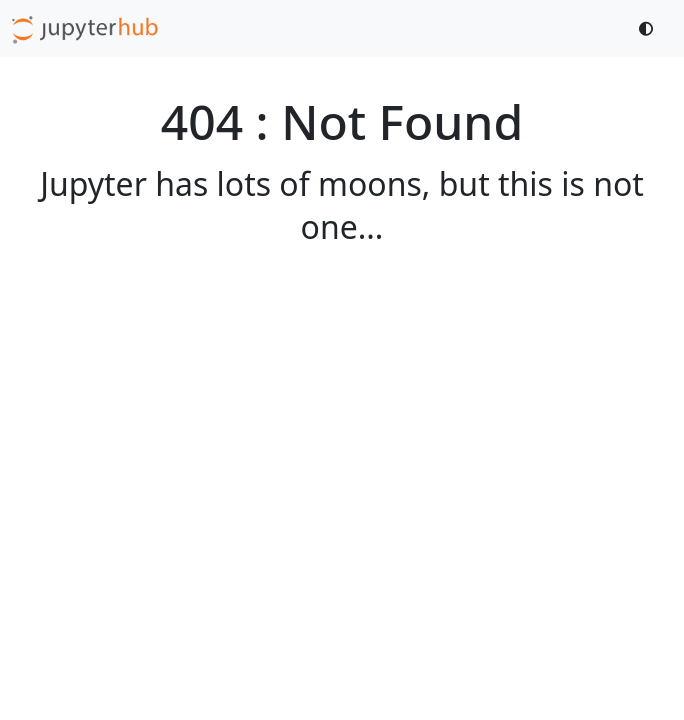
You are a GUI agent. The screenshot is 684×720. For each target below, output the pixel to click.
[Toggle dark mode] (647, 28)
